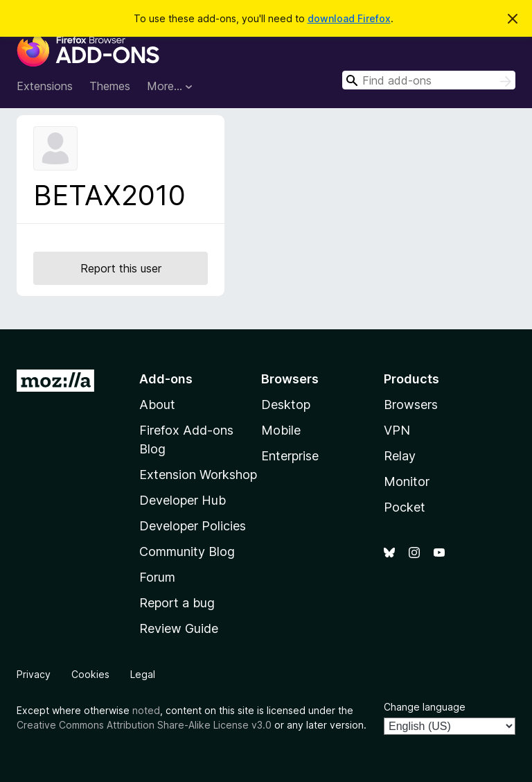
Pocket (405, 507)
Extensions (45, 86)
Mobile (281, 430)
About (157, 405)
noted (146, 710)
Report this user (121, 268)
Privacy (34, 674)
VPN (397, 430)
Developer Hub (183, 500)
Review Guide (179, 628)
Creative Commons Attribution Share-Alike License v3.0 (144, 725)
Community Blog (187, 551)
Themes (110, 86)
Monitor (407, 481)
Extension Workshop (198, 475)
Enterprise (290, 456)
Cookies (90, 674)
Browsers (411, 405)
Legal (143, 674)
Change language (425, 707)
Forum (157, 577)
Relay (400, 456)
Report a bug (177, 603)
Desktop (286, 405)
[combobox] (429, 80)
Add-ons (166, 379)
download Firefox (349, 18)
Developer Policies (193, 526)
